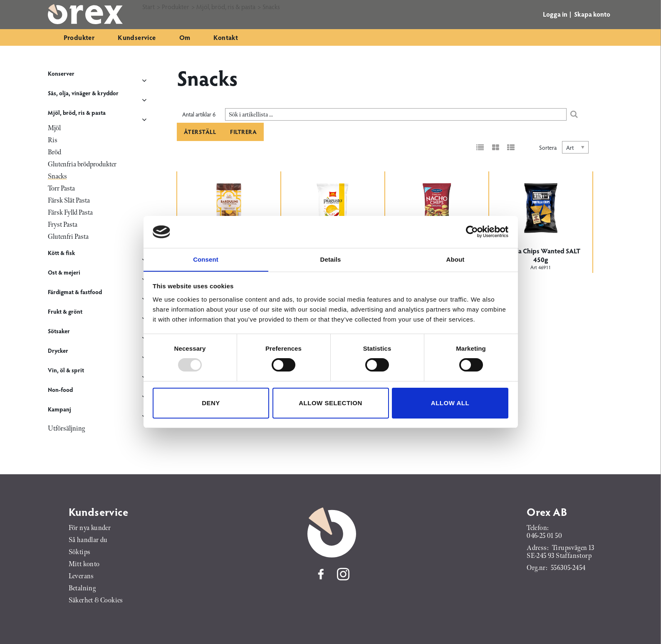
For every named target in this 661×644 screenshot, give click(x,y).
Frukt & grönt (65, 311)
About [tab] (456, 259)
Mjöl (54, 128)
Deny (211, 403)
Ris (53, 140)
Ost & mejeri (64, 272)
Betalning (82, 588)
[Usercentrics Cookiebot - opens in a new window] (472, 232)
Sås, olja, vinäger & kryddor (83, 93)
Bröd (54, 152)
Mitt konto (84, 564)
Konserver (61, 73)
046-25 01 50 (544, 536)
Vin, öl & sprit (66, 370)
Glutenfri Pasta (68, 237)
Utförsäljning (66, 429)
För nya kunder (90, 528)
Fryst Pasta (63, 225)
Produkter (79, 37)
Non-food (60, 390)
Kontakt (226, 37)
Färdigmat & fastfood (75, 292)
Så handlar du (88, 540)
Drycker (58, 350)
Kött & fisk (62, 253)
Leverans (81, 576)
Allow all (450, 403)
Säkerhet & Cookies (96, 601)
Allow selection (330, 403)
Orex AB (547, 512)
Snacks (57, 177)
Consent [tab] (206, 259)
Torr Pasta (61, 189)
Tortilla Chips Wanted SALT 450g (541, 255)
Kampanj (59, 409)
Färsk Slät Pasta (69, 201)
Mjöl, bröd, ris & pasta (77, 113)
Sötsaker (59, 331)
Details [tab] (331, 259)
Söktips (80, 552)
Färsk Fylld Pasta (70, 213)
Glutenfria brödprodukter (82, 165)
